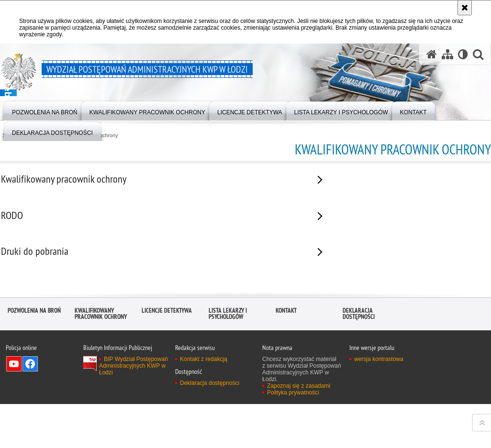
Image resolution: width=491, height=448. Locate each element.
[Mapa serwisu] (447, 54)
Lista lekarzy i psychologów (228, 393)
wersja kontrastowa (379, 439)
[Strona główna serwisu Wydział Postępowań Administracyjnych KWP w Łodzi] (432, 54)
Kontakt (286, 390)
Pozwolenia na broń (34, 390)
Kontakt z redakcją (204, 439)
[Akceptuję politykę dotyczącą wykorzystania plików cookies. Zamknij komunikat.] (465, 8)
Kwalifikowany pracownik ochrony (101, 393)
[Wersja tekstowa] (463, 54)
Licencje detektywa (167, 390)
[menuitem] (45, 110)
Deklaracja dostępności (359, 393)
